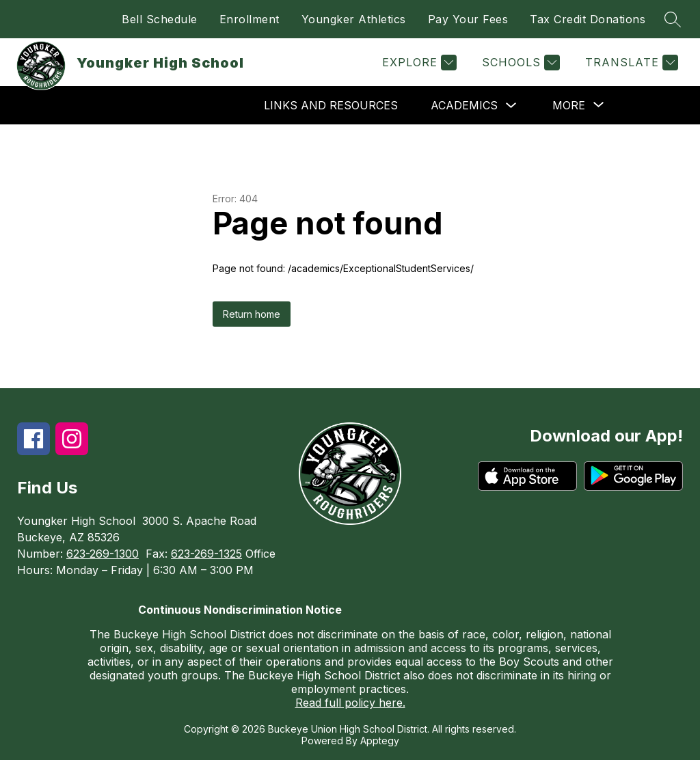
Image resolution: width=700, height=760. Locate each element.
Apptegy (380, 741)
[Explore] (418, 63)
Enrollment (250, 19)
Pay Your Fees (468, 19)
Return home (252, 314)
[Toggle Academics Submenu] (511, 106)
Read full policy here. (350, 703)
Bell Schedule (160, 19)
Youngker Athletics (354, 19)
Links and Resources (331, 105)
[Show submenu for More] (569, 105)
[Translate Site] (630, 63)
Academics (464, 105)
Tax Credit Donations (588, 19)
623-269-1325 (206, 554)
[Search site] (673, 19)
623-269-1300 (103, 554)
